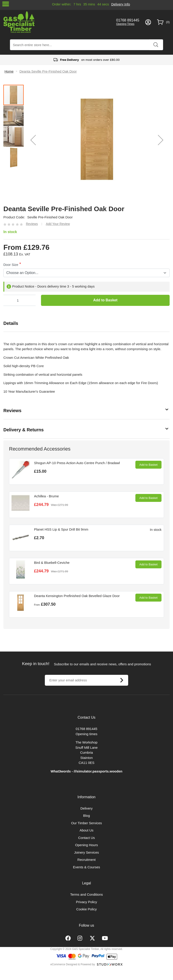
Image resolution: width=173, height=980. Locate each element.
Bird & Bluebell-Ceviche (52, 563)
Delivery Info (121, 4)
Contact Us (86, 838)
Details (11, 323)
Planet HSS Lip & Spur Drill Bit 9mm (61, 529)
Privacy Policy (86, 902)
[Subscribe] (122, 680)
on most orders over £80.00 (87, 60)
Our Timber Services (87, 823)
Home (9, 71)
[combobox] (86, 45)
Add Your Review (58, 224)
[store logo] (57, 22)
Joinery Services (86, 852)
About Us (86, 830)
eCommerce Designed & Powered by (73, 964)
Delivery (86, 808)
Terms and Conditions (86, 894)
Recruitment (87, 860)
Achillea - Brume (46, 496)
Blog (86, 816)
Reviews (12, 411)
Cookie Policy (87, 909)
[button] (33, 140)
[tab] (86, 323)
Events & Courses (86, 867)
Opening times (87, 734)
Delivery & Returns (24, 430)
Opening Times (125, 24)
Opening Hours (87, 845)
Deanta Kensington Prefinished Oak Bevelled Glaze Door (77, 596)
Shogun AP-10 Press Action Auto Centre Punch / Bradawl (77, 463)
